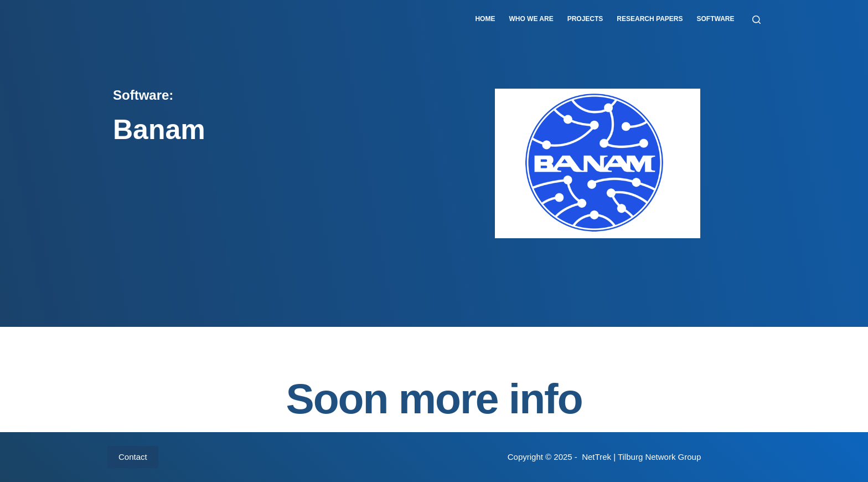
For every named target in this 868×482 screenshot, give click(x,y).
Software (716, 19)
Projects (585, 19)
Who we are (531, 19)
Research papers (650, 19)
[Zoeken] (756, 20)
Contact (133, 457)
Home (485, 19)
